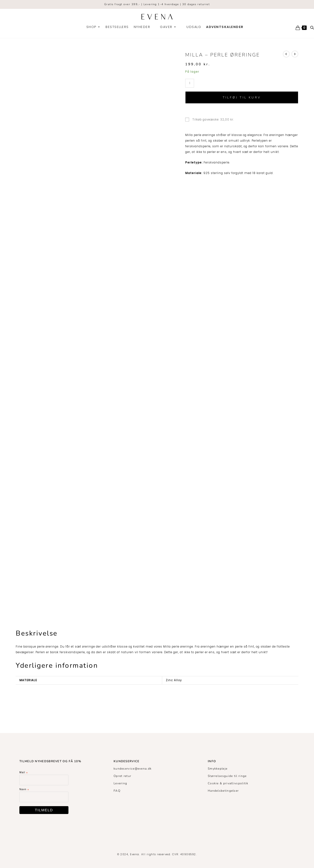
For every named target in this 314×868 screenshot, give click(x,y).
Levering (120, 783)
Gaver (168, 27)
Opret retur (122, 776)
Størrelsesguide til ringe (227, 776)
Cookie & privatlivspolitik (228, 783)
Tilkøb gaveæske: (210, 120)
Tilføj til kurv (242, 97)
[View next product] (295, 54)
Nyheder (142, 27)
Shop (94, 27)
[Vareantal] (190, 83)
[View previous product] (286, 54)
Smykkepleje (218, 769)
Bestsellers (117, 27)
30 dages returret (196, 4)
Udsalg (194, 27)
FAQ (117, 791)
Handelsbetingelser (223, 791)
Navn (24, 789)
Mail (24, 773)
